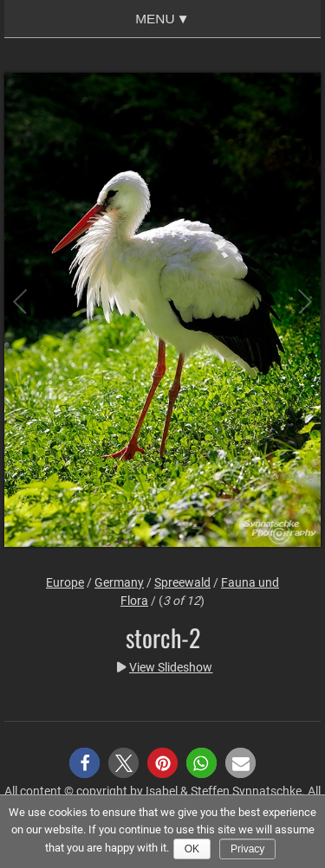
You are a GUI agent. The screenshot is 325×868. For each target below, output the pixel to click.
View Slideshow (171, 667)
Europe (65, 582)
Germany (119, 582)
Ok (192, 849)
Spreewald (182, 582)
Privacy (247, 849)
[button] (84, 763)
